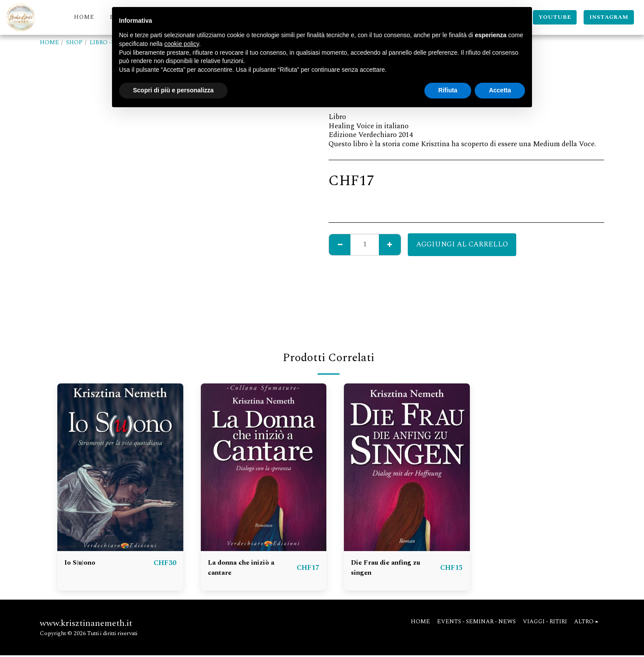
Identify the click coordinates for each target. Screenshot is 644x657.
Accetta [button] (500, 90)
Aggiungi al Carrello (462, 244)
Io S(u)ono (81, 563)
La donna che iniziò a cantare (244, 569)
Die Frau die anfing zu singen (388, 569)
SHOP (74, 42)
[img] (120, 467)
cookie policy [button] (182, 44)
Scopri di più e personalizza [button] (173, 90)
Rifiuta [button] (448, 90)
